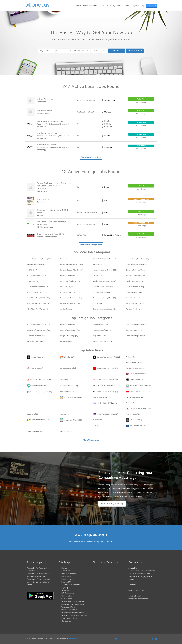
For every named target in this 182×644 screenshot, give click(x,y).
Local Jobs (104, 5)
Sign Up (136, 5)
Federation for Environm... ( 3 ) (105, 392)
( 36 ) (64, 259)
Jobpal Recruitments (71, 585)
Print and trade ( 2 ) (133, 414)
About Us (66, 571)
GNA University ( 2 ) (100, 397)
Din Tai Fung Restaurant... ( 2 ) (136, 397)
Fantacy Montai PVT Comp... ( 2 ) (73, 398)
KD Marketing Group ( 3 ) (70, 386)
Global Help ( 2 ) (32, 414)
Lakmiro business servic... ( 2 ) (138, 409)
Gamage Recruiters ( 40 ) (37, 357)
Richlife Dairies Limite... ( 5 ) (136, 368)
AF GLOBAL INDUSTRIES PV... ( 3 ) (105, 386)
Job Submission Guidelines (73, 602)
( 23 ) (38, 264)
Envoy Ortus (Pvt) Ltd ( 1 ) (71, 420)
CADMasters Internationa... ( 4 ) (139, 374)
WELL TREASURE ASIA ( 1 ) (137, 426)
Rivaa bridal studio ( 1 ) (35, 432)
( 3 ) (99, 303)
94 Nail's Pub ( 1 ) (99, 420)
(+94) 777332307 (136, 590)
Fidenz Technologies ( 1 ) (136, 420)
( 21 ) (71, 264)
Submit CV (152, 5)
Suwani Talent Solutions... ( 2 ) (105, 414)
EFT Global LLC (75, 638)
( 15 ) (105, 270)
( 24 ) (137, 259)
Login (143, 5)
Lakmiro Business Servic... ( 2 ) (138, 392)
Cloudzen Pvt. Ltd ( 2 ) (134, 403)
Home (78, 5)
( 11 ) (138, 270)
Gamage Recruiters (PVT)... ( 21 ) (106, 357)
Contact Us (66, 621)
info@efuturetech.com (138, 599)
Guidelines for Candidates (73, 604)
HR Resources (68, 593)
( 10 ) (69, 276)
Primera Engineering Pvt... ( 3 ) (39, 392)
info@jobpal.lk (135, 596)
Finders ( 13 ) (130, 357)
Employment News (70, 618)
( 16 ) (71, 270)
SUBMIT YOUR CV (135, 51)
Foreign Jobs (115, 5)
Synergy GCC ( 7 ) (35, 368)
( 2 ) (104, 309)
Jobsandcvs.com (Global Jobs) (75, 615)
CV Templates (67, 596)
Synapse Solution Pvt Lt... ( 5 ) (105, 368)
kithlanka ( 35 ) (67, 357)
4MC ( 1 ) (96, 426)
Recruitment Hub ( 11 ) (134, 363)
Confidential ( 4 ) (66, 379)
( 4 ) (137, 292)
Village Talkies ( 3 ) (134, 379)
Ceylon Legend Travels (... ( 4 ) (105, 379)
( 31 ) (105, 259)
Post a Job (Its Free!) (112, 504)
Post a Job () (90, 5)
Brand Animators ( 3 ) (36, 386)
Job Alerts (126, 5)
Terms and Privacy (69, 607)
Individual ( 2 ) (65, 414)
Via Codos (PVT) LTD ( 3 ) (68, 392)
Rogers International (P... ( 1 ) (39, 420)
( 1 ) (137, 325)
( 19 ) (98, 264)
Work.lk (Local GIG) (70, 610)
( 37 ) (39, 259)
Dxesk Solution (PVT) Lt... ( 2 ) (105, 403)
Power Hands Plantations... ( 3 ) (139, 386)
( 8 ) (137, 276)
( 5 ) (38, 287)
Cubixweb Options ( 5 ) (68, 368)
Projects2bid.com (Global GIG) (75, 613)
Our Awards (67, 599)
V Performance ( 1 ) (67, 432)
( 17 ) (137, 264)
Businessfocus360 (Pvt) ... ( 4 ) (39, 379)
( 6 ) (135, 281)
